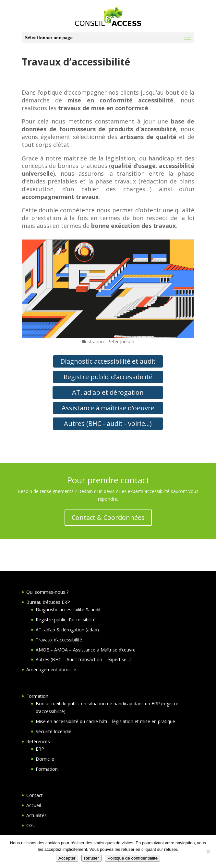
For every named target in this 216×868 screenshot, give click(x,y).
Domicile (45, 759)
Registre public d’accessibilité (66, 620)
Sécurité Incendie (54, 731)
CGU (31, 825)
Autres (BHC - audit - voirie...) (108, 423)
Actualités (36, 815)
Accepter (67, 858)
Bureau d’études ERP (48, 602)
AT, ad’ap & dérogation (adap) (67, 630)
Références (38, 741)
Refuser (92, 858)
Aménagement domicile (51, 669)
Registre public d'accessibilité (108, 377)
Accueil (34, 805)
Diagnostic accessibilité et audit (108, 361)
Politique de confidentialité (132, 858)
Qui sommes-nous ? (47, 592)
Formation (37, 696)
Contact (35, 795)
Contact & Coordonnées (108, 517)
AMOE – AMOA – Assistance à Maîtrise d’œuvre (86, 650)
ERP (40, 749)
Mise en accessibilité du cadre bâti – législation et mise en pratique (105, 721)
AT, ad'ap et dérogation (108, 392)
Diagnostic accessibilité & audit (68, 610)
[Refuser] (208, 851)
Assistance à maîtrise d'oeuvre (108, 408)
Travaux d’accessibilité (59, 640)
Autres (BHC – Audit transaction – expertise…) (84, 659)
